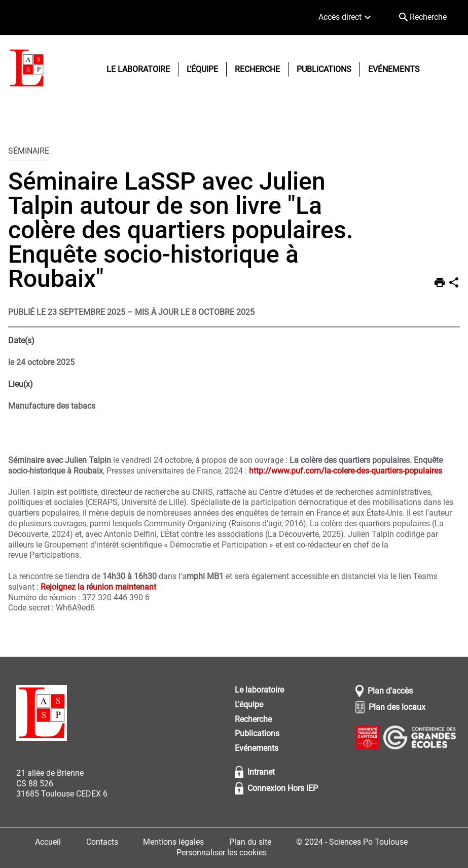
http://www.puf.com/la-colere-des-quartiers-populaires (346, 471)
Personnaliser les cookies (222, 853)
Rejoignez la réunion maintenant (98, 587)
